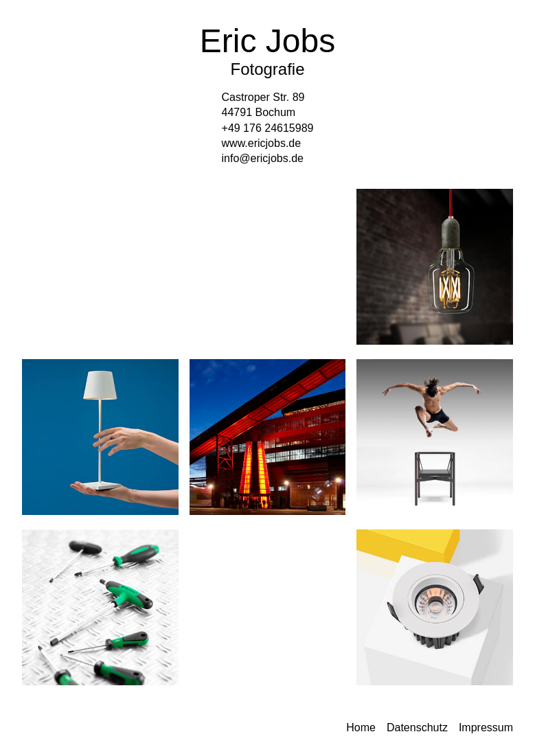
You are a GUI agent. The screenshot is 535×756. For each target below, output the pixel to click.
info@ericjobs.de (263, 158)
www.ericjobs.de (262, 143)
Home (361, 728)
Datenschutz (417, 728)
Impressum (486, 728)
